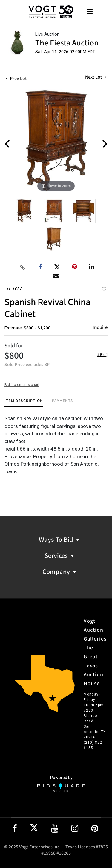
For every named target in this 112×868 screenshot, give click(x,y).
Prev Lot (16, 78)
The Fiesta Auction (67, 42)
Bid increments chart (22, 385)
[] (101, 354)
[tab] (24, 403)
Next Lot (96, 77)
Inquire (100, 327)
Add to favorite (104, 289)
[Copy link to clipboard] (22, 267)
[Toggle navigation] (90, 12)
